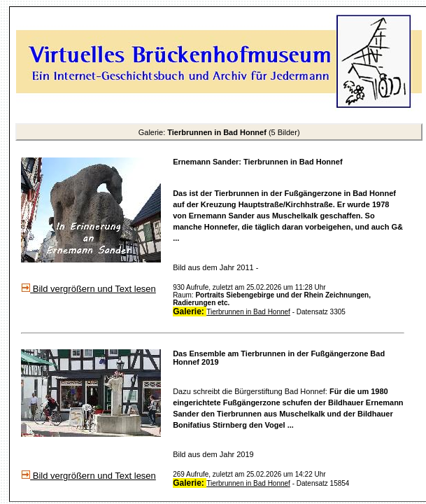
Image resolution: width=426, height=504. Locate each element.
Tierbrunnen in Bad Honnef (248, 312)
